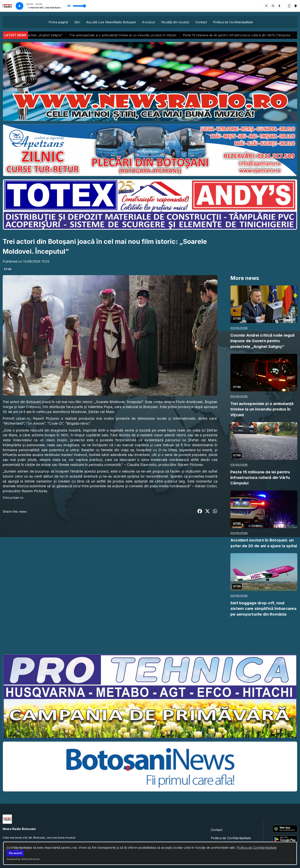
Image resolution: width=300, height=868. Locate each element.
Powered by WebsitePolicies (23, 859)
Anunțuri (149, 22)
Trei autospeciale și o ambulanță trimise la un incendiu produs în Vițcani (135, 35)
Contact (201, 22)
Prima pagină (58, 22)
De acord (15, 853)
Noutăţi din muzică (175, 22)
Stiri (77, 22)
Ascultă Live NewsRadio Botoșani (111, 22)
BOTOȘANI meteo (150, 637)
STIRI (8, 269)
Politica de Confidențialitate (257, 848)
